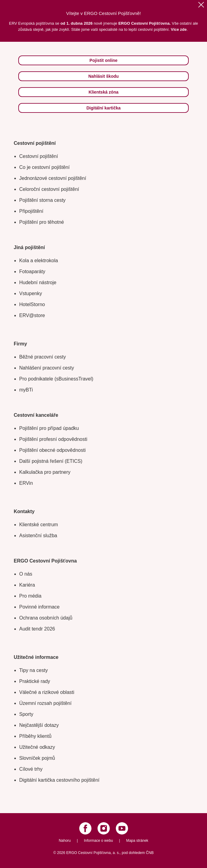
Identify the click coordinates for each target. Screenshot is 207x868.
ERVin (26, 483)
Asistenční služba (38, 536)
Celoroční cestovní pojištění (49, 189)
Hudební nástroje (38, 282)
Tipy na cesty (34, 670)
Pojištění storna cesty (42, 200)
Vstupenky (31, 293)
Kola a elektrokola (39, 261)
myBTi (26, 390)
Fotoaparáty (32, 271)
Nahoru (65, 841)
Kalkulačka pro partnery (45, 472)
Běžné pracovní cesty (43, 357)
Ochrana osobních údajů (46, 618)
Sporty (26, 714)
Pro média (30, 596)
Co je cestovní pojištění (44, 167)
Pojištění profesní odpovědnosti (53, 439)
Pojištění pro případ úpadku (49, 428)
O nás (26, 574)
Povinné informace (39, 607)
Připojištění (31, 211)
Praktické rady (35, 681)
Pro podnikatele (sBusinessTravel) (56, 379)
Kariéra (27, 585)
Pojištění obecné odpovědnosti (52, 450)
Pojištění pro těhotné (42, 222)
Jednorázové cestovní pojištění (53, 178)
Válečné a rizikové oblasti (47, 692)
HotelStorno (32, 304)
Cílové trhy (31, 769)
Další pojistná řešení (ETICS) (51, 461)
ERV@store (32, 315)
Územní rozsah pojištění (45, 703)
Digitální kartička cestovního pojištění (59, 780)
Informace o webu (98, 841)
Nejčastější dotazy (39, 725)
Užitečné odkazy (37, 747)
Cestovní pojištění (39, 156)
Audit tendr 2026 (37, 629)
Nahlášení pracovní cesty (47, 368)
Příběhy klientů (35, 736)
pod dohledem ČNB (138, 853)
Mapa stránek (137, 841)
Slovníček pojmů (37, 758)
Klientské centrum (39, 525)
